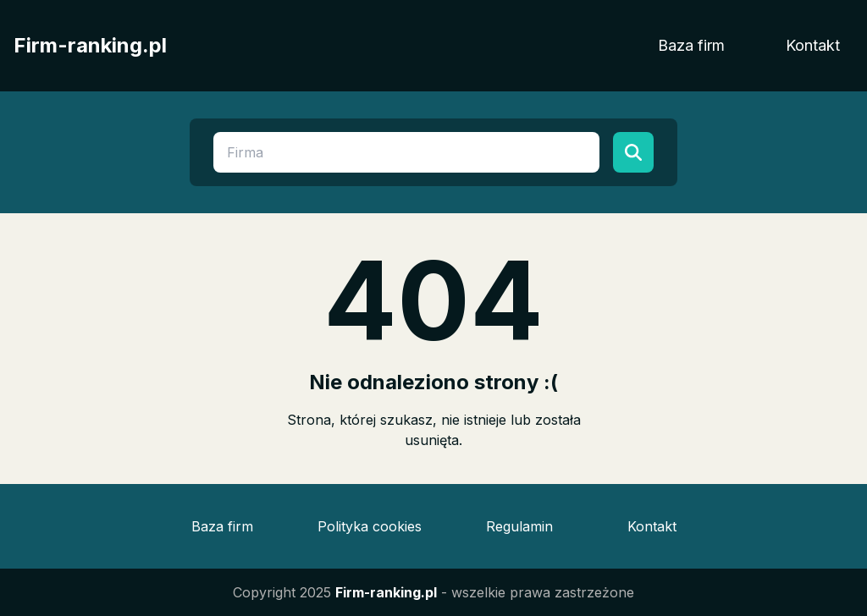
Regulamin (519, 526)
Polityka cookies (370, 526)
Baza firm (691, 45)
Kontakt (813, 45)
